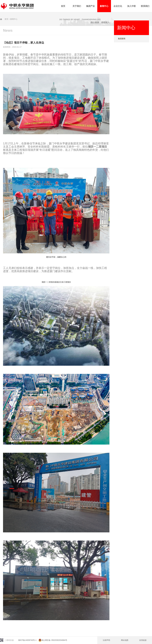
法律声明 (106, 640)
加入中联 (131, 6)
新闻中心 (104, 6)
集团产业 (90, 6)
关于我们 (77, 6)
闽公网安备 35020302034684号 (53, 640)
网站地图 (125, 640)
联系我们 (145, 6)
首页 (63, 6)
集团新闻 (122, 39)
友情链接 (143, 640)
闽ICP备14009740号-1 (27, 640)
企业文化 (118, 6)
